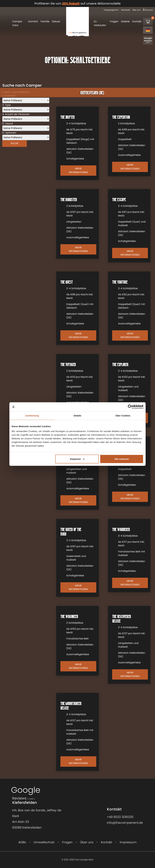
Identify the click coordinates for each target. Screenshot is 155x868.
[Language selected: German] (148, 30)
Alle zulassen (122, 459)
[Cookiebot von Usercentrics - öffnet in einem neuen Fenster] (130, 407)
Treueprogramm (111, 10)
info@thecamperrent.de (125, 823)
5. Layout (8, 123)
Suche (15, 143)
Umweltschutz (44, 842)
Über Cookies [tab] (123, 416)
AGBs (22, 842)
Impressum (128, 842)
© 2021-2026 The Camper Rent (77, 860)
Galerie (125, 21)
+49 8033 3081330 (120, 817)
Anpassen (77, 459)
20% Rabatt (71, 3)
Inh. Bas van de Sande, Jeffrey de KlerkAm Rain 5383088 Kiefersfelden (37, 819)
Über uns (136, 10)
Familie (45, 21)
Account (149, 10)
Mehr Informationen (78, 170)
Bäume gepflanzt (77, 33)
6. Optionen (9, 133)
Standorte (126, 10)
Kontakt (137, 21)
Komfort (33, 21)
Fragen (114, 21)
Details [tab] (77, 416)
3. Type (6, 105)
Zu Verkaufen (100, 23)
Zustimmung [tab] (32, 416)
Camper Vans (17, 23)
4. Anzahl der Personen (16, 114)
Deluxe (56, 21)
